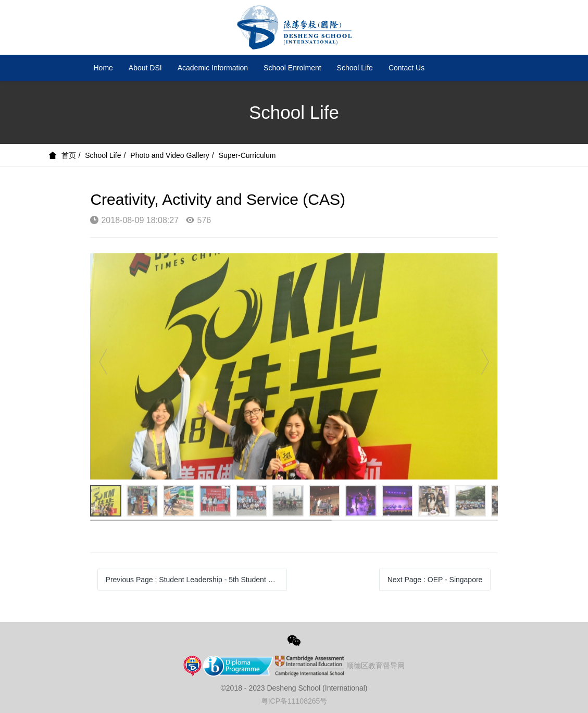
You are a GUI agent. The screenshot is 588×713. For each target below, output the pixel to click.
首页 (69, 155)
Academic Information (213, 68)
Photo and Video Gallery (170, 155)
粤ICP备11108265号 (294, 701)
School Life (355, 68)
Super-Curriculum (247, 155)
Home (103, 68)
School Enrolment (292, 68)
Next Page (435, 580)
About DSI (145, 68)
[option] (294, 366)
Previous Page (197, 580)
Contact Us (406, 68)
